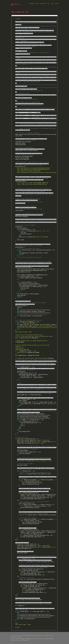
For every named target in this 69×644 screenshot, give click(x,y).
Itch (52, 4)
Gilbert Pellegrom (26, 639)
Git (49, 4)
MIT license (25, 640)
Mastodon (32, 4)
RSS (37, 4)
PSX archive (43, 4)
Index (57, 4)
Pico (12, 639)
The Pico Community (49, 639)
